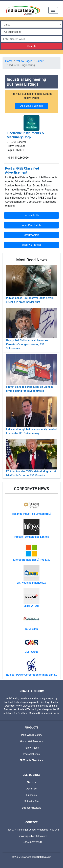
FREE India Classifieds (32, 761)
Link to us (32, 795)
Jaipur (40, 61)
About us (32, 782)
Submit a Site (32, 801)
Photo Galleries (32, 754)
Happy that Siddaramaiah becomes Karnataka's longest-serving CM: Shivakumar (27, 344)
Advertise (32, 789)
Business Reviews (32, 808)
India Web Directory (31, 735)
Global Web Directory (32, 741)
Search (32, 46)
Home (9, 61)
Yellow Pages (24, 61)
